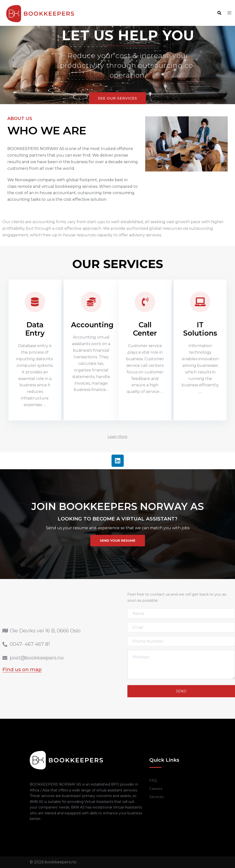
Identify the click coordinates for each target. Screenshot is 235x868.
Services (156, 797)
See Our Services (117, 98)
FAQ (153, 780)
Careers (156, 789)
